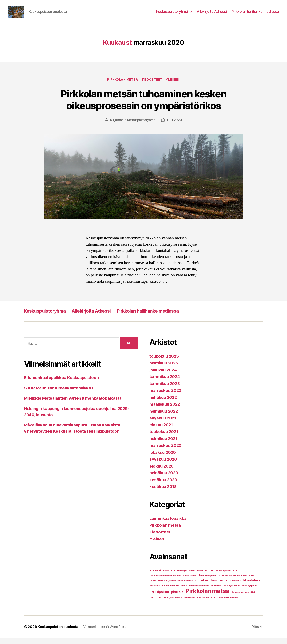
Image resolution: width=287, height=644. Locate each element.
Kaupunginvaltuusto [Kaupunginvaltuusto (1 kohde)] (226, 577)
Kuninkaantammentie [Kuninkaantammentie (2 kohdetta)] (211, 586)
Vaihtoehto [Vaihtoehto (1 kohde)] (189, 604)
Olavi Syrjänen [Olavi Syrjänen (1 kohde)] (249, 592)
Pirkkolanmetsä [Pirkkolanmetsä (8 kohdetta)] (207, 597)
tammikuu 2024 (165, 383)
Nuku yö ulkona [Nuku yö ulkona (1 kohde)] (232, 592)
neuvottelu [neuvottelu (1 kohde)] (216, 592)
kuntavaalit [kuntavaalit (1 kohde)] (235, 587)
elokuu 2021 (162, 431)
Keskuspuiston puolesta (58, 633)
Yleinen (173, 86)
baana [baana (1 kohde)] (166, 577)
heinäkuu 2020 (164, 479)
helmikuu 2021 (164, 445)
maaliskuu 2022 (165, 410)
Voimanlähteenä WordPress (106, 633)
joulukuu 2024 (164, 376)
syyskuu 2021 (163, 424)
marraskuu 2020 (166, 451)
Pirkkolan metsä (122, 86)
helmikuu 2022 (164, 417)
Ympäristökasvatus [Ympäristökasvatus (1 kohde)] (228, 604)
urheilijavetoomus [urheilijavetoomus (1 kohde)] (172, 604)
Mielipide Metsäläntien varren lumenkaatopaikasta (74, 404)
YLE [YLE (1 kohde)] (213, 604)
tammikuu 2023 (165, 390)
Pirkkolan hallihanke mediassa (255, 14)
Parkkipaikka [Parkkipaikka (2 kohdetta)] (159, 598)
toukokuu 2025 (165, 362)
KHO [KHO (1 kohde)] (251, 582)
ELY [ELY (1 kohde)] (173, 577)
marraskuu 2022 (166, 396)
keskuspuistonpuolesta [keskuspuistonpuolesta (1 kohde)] (234, 582)
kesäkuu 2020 (164, 486)
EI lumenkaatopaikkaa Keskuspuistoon (62, 384)
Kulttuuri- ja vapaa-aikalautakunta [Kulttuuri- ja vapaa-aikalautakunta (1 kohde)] (175, 587)
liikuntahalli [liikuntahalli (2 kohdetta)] (251, 586)
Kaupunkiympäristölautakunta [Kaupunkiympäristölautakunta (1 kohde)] (165, 582)
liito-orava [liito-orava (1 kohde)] (155, 592)
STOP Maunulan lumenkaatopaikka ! (59, 394)
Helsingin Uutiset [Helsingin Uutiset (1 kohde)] (186, 577)
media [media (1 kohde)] (184, 592)
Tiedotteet (152, 86)
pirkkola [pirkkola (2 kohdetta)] (177, 598)
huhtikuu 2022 (164, 403)
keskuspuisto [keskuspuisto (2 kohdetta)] (209, 581)
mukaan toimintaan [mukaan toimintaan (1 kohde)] (199, 592)
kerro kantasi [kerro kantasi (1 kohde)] (190, 582)
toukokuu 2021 (164, 438)
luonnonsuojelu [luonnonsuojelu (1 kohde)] (170, 592)
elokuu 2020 (162, 472)
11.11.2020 (174, 126)
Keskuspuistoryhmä (172, 14)
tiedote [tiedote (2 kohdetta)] (155, 603)
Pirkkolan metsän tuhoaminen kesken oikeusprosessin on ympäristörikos (143, 106)
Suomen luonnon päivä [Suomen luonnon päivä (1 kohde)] (243, 598)
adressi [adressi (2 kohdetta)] (155, 576)
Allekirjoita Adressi (212, 14)
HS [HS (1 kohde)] (212, 577)
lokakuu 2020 (163, 458)
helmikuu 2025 (164, 369)
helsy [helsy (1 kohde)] (200, 577)
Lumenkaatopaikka (168, 524)
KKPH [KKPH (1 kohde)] (153, 587)
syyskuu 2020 (164, 465)
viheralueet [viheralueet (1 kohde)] (203, 604)
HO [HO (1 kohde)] (207, 577)
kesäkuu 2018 (164, 493)
